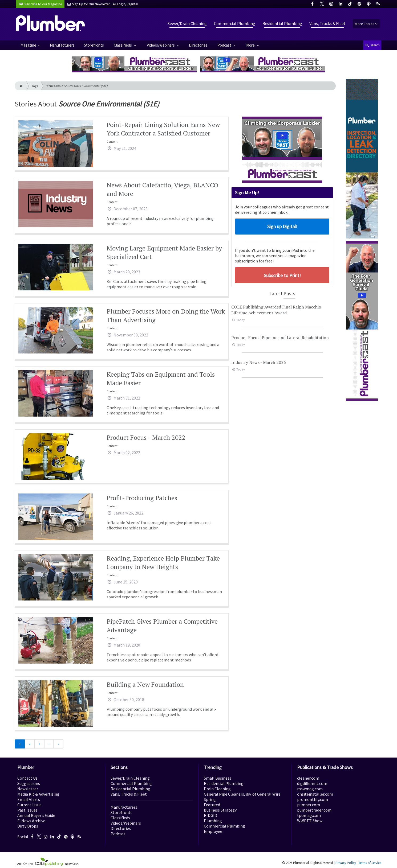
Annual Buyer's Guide (36, 815)
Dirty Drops (28, 826)
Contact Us (27, 778)
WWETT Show (310, 821)
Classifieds (123, 45)
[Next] (49, 744)
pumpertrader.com (314, 810)
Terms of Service (370, 863)
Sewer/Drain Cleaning (187, 23)
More (251, 45)
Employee (213, 831)
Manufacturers (62, 45)
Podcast (225, 45)
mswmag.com (310, 789)
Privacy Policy (346, 863)
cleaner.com (308, 778)
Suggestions (29, 783)
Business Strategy (220, 810)
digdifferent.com (312, 783)
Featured (212, 805)
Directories (198, 45)
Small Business (218, 778)
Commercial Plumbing (235, 23)
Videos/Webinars (161, 45)
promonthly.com (313, 799)
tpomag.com (309, 815)
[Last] (58, 744)
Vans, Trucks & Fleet (327, 23)
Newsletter (28, 789)
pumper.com (309, 805)
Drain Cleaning (217, 789)
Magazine (28, 45)
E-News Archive (31, 821)
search (372, 45)
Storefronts (94, 45)
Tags (35, 86)
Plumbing (213, 821)
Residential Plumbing (282, 23)
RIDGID (210, 815)
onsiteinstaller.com (315, 794)
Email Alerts (29, 799)
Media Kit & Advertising (38, 794)
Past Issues (27, 810)
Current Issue (29, 805)
